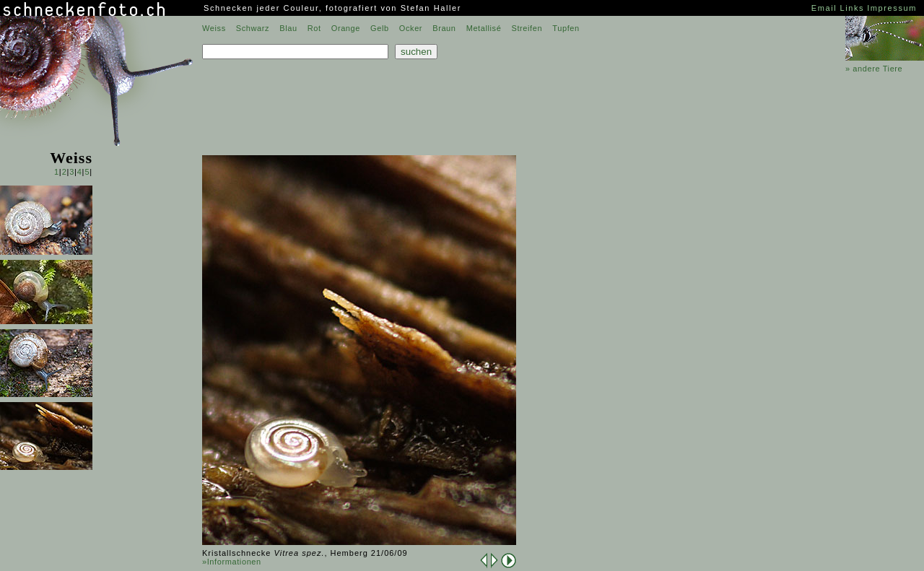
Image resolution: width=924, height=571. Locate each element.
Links (852, 8)
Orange (346, 28)
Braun (444, 28)
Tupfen (566, 28)
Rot (314, 28)
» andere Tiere (874, 69)
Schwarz (253, 28)
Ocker (411, 28)
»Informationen (232, 562)
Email (824, 8)
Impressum (892, 8)
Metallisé (484, 28)
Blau (288, 28)
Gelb (380, 28)
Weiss (214, 28)
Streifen (527, 28)
